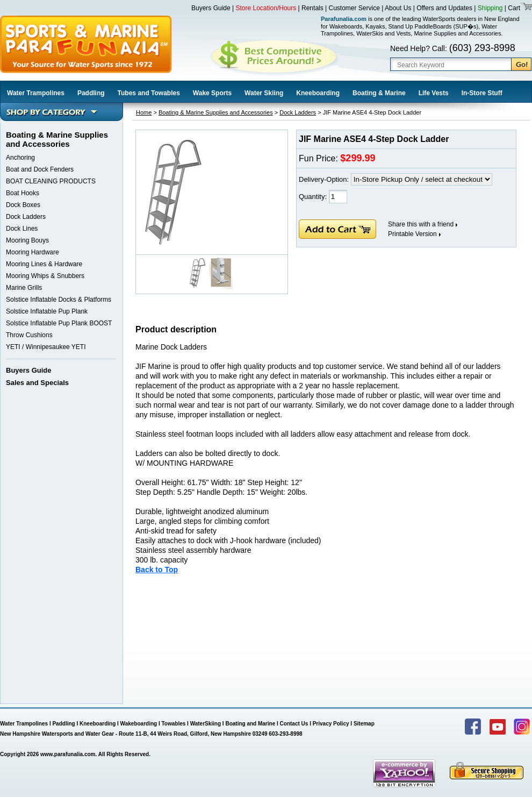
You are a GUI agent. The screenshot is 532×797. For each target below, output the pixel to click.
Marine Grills (24, 288)
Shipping (490, 8)
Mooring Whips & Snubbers (45, 276)
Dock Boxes (23, 205)
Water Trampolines (36, 93)
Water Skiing (264, 93)
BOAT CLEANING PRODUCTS (51, 181)
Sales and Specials (37, 383)
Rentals (312, 8)
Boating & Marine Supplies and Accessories (216, 112)
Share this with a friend (421, 224)
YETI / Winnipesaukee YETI (46, 347)
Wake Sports (212, 93)
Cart (513, 8)
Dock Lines (22, 229)
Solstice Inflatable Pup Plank (47, 311)
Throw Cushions (29, 335)
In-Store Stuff (482, 93)
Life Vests (434, 93)
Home (144, 112)
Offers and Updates (445, 8)
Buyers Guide (211, 8)
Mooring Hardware (33, 252)
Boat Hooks (23, 193)
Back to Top (157, 570)
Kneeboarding (318, 93)
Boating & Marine (379, 93)
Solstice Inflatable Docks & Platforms (59, 300)
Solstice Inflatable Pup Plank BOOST (59, 323)
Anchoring (20, 158)
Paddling (91, 93)
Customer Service (354, 8)
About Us (398, 8)
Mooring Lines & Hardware (44, 264)
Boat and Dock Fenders (40, 169)
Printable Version (412, 234)
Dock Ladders (26, 217)
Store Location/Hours (266, 8)
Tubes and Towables (149, 93)
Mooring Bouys (27, 240)
